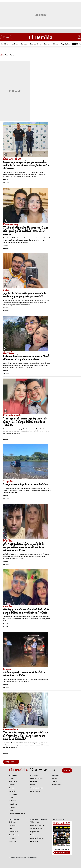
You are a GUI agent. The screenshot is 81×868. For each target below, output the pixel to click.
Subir (67, 771)
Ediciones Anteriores (62, 853)
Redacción (6, 180)
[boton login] (79, 38)
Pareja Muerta (10, 55)
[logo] (13, 770)
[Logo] (40, 37)
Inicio (2, 55)
